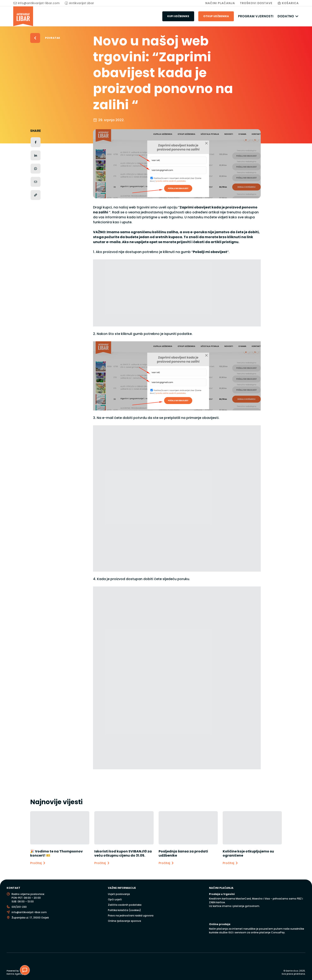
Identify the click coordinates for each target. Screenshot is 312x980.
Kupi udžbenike (178, 16)
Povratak (53, 38)
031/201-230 (19, 907)
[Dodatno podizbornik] (297, 16)
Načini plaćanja (220, 3)
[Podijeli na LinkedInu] (36, 155)
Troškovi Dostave (256, 3)
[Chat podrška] (25, 970)
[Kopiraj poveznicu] (36, 195)
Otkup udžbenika (216, 16)
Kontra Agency (15, 974)
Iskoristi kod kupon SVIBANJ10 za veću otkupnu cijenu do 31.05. (123, 854)
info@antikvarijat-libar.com (39, 3)
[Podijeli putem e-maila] (36, 182)
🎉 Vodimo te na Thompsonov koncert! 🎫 (56, 854)
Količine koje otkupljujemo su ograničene (248, 854)
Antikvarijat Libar (82, 3)
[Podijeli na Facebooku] (36, 142)
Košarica (290, 3)
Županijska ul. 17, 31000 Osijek (30, 918)
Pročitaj (38, 863)
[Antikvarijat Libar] (23, 16)
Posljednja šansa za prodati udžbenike (183, 854)
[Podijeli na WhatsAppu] (36, 169)
